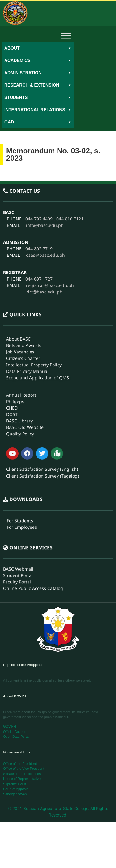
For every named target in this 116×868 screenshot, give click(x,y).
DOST (12, 356)
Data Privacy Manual (27, 313)
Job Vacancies (20, 294)
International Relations (38, 110)
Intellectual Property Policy (34, 307)
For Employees (22, 493)
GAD (38, 122)
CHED (12, 349)
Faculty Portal (17, 548)
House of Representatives (23, 779)
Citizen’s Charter (23, 300)
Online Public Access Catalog (33, 554)
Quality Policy (20, 375)
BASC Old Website (25, 369)
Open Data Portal (16, 737)
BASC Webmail (18, 535)
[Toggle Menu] (66, 36)
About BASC (18, 281)
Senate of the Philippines (22, 774)
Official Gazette (15, 732)
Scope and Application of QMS (38, 319)
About (38, 48)
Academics (38, 60)
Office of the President (20, 764)
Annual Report (21, 336)
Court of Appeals (16, 789)
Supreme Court (15, 784)
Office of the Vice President (24, 769)
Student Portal (18, 541)
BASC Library (19, 362)
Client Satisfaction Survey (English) (42, 411)
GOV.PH (10, 726)
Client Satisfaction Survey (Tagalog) (43, 418)
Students (38, 97)
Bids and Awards (24, 287)
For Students (20, 486)
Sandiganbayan (15, 794)
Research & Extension (38, 85)
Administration (38, 73)
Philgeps (15, 343)
